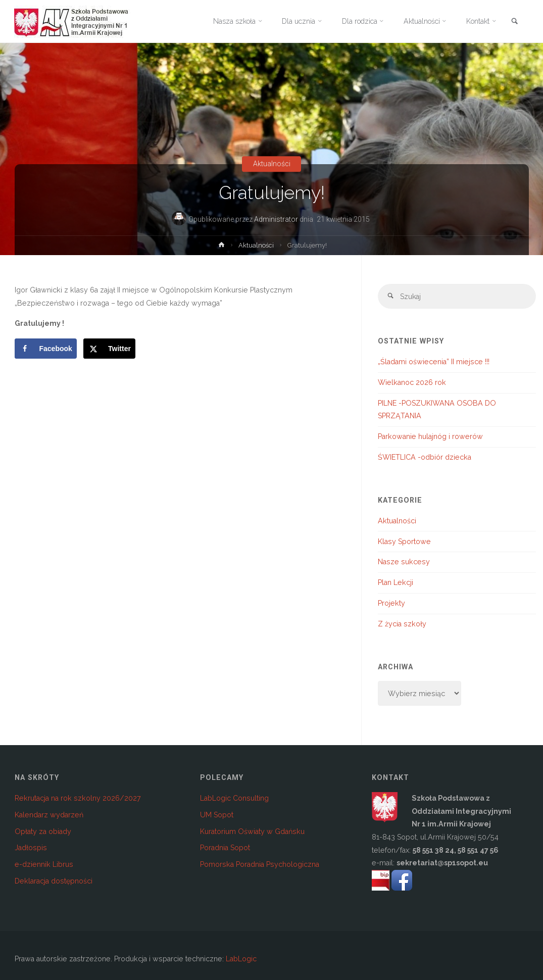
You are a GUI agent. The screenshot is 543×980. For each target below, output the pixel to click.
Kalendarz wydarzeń (49, 815)
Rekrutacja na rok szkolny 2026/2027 (78, 798)
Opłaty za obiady (43, 831)
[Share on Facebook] (46, 349)
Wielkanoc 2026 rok (412, 382)
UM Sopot (217, 815)
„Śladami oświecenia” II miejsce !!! (434, 362)
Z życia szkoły (402, 624)
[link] (515, 22)
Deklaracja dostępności (54, 881)
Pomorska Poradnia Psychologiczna (260, 865)
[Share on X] (109, 349)
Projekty (391, 604)
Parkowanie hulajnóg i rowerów (430, 437)
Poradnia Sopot (225, 848)
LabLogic (241, 959)
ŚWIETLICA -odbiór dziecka (425, 458)
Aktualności (272, 164)
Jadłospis (31, 848)
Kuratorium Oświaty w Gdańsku (252, 831)
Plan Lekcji (396, 583)
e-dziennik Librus (44, 865)
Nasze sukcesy (404, 562)
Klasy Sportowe (404, 542)
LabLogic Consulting (234, 798)
